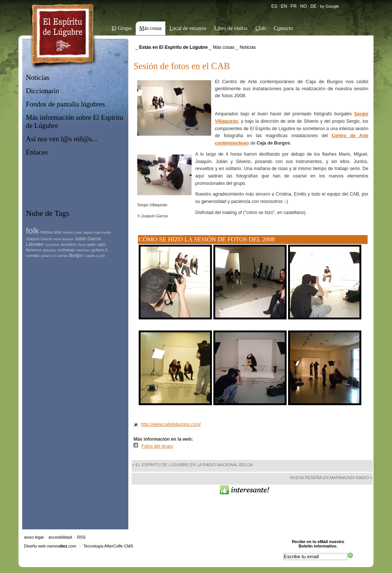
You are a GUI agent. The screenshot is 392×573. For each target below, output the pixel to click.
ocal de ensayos (188, 28)
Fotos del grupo (157, 446)
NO (303, 6)
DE (313, 6)
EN (284, 6)
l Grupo (122, 28)
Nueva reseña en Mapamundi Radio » (331, 478)
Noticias (38, 77)
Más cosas (224, 47)
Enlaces (37, 152)
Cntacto (283, 28)
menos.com (62, 546)
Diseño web (35, 546)
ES (274, 6)
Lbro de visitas (231, 28)
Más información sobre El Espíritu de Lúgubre (75, 121)
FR (294, 6)
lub (261, 28)
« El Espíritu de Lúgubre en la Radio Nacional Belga (192, 465)
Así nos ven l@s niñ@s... (62, 139)
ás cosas (151, 28)
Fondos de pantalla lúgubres (65, 104)
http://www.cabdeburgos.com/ (171, 424)
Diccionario (43, 91)
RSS (81, 537)
